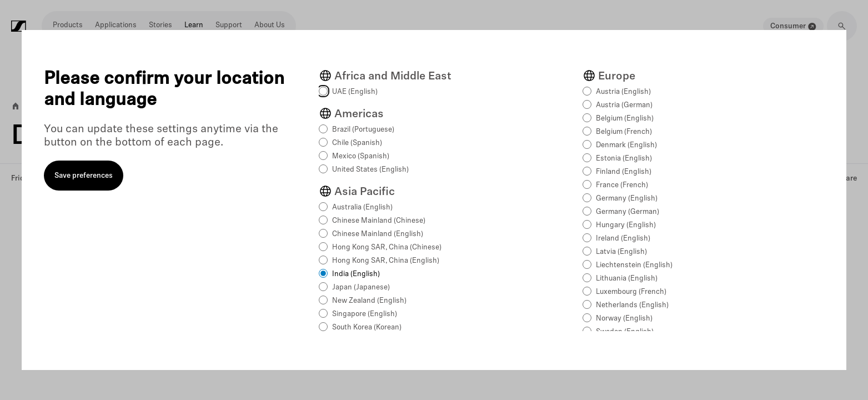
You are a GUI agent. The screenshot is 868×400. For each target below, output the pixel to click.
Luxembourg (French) (631, 292)
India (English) (356, 274)
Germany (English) (627, 199)
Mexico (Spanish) (361, 156)
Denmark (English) (626, 145)
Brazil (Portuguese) (363, 130)
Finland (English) (624, 172)
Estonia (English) (624, 159)
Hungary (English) (626, 225)
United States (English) (370, 170)
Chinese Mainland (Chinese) (379, 221)
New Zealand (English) (369, 301)
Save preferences (84, 176)
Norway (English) (624, 319)
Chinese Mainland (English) (378, 234)
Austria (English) (623, 92)
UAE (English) (355, 92)
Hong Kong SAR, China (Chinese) (387, 247)
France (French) (622, 185)
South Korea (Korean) (367, 327)
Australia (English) (362, 207)
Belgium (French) (624, 132)
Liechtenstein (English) (634, 265)
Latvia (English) (621, 252)
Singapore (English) (365, 314)
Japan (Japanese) (361, 287)
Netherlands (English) (632, 305)
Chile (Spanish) (357, 143)
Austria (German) (624, 105)
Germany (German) (628, 212)
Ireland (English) (623, 239)
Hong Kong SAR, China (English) (386, 261)
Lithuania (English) (627, 279)
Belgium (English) (625, 119)
